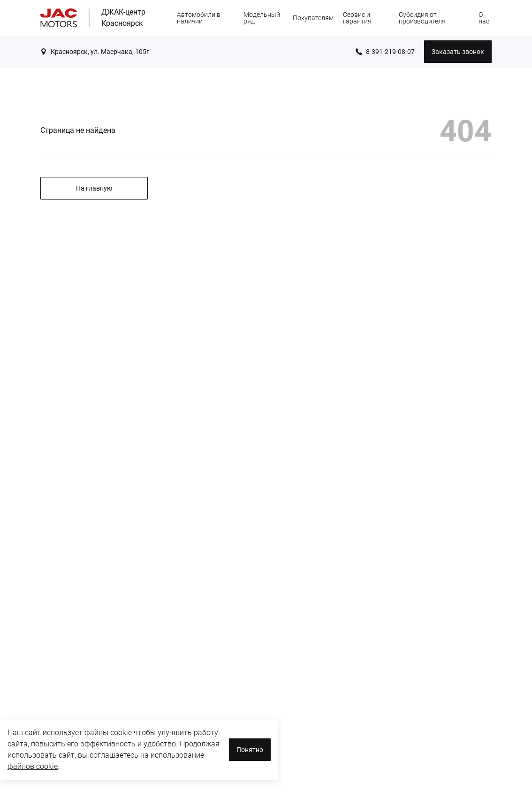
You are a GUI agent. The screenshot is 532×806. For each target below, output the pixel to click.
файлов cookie (33, 766)
